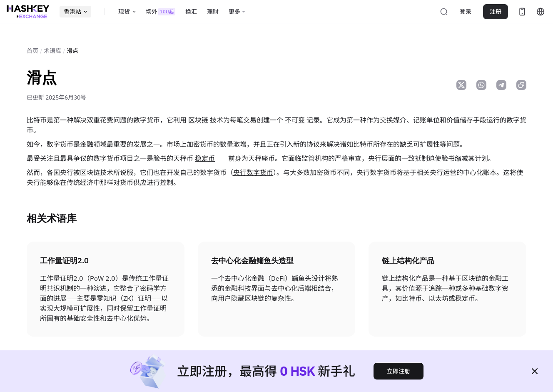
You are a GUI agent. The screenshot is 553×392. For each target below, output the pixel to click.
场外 (161, 12)
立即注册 (399, 371)
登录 (466, 12)
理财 (213, 12)
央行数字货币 (253, 172)
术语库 (52, 51)
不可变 (295, 120)
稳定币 (205, 158)
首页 (32, 51)
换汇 (191, 12)
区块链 (198, 120)
